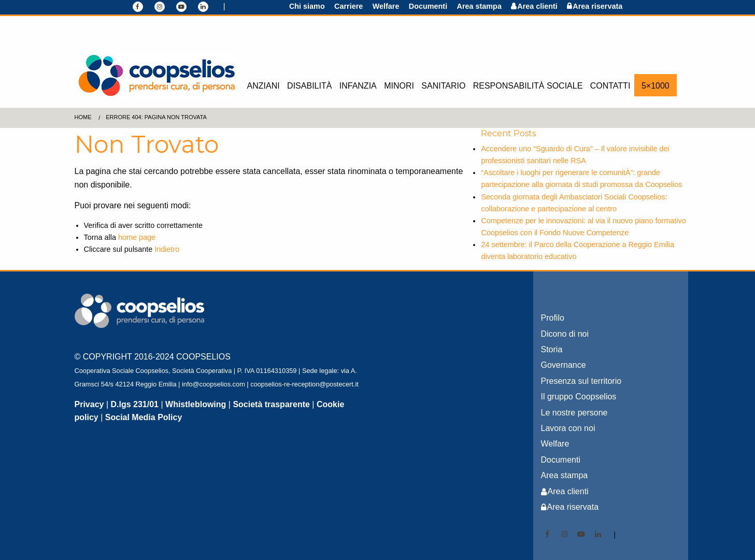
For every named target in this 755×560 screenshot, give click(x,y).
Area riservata (597, 6)
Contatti (610, 86)
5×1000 (656, 86)
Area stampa (479, 6)
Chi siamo (307, 6)
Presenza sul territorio (581, 381)
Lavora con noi (568, 428)
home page (137, 237)
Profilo (553, 318)
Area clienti (537, 6)
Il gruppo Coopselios (579, 397)
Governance (564, 365)
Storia (552, 349)
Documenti (428, 6)
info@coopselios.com (213, 384)
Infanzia (358, 86)
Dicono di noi (565, 334)
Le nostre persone (574, 413)
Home (83, 117)
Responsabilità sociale (528, 86)
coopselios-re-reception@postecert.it (304, 384)
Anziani (263, 86)
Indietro (167, 249)
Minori (399, 86)
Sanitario (443, 86)
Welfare (386, 6)
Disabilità (309, 86)
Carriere (348, 6)
